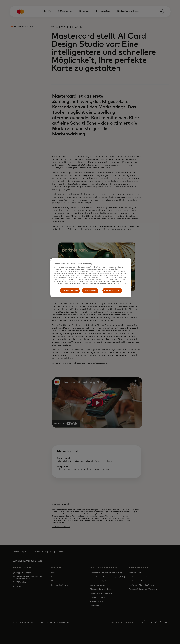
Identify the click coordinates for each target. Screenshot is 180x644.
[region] (91, 278)
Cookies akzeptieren (70, 291)
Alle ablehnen (90, 291)
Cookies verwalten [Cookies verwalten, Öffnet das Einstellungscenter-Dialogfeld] (112, 291)
